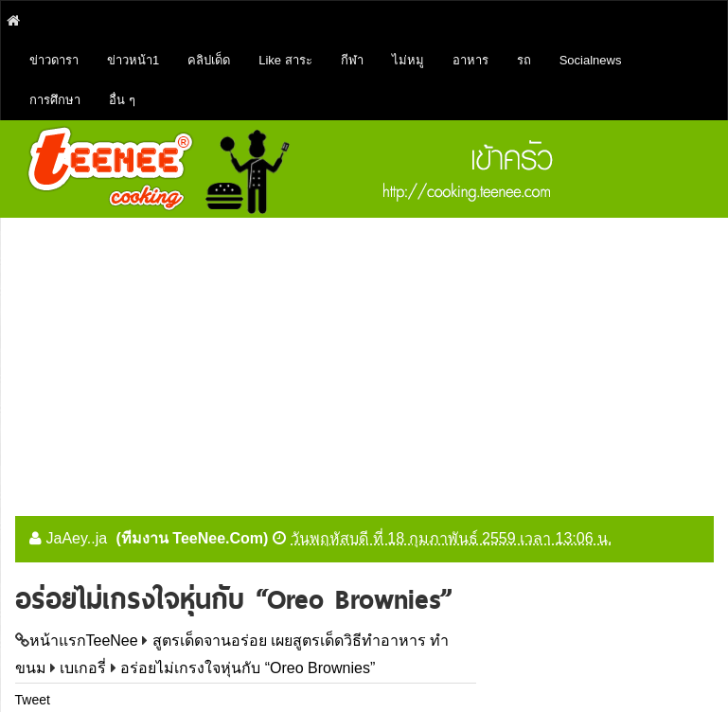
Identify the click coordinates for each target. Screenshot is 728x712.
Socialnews (591, 60)
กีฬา (352, 60)
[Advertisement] (364, 360)
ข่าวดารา (54, 60)
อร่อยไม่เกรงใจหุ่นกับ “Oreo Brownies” (248, 668)
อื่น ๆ (122, 100)
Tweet (33, 700)
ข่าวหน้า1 (133, 60)
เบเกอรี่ (83, 668)
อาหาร (471, 60)
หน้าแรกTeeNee (84, 641)
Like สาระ (285, 60)
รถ (524, 60)
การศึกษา (55, 100)
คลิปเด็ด (209, 60)
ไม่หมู (408, 60)
